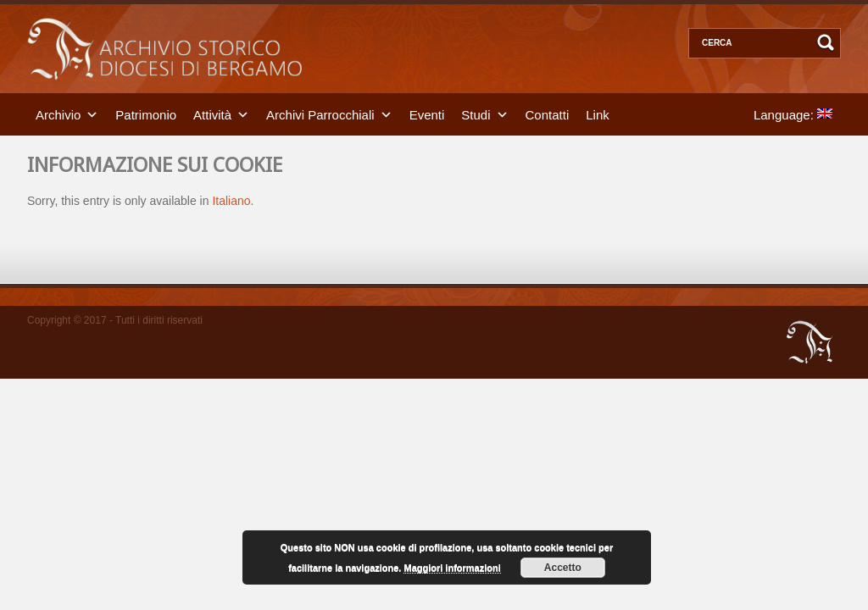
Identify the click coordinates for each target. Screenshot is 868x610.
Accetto (563, 568)
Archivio (58, 114)
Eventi (427, 114)
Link (598, 114)
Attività (212, 114)
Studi (476, 114)
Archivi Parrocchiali (320, 114)
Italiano (231, 201)
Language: (793, 114)
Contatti (548, 114)
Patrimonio (146, 114)
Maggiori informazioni (452, 568)
